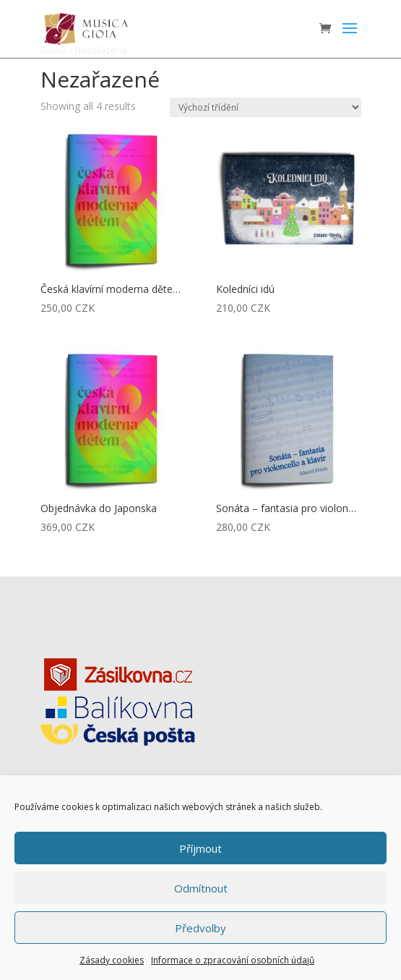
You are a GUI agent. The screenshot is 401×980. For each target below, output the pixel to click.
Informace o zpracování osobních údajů (233, 960)
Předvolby (200, 928)
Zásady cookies (112, 960)
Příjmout (200, 848)
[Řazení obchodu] (266, 107)
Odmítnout (201, 888)
